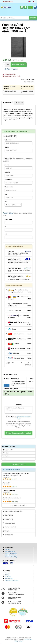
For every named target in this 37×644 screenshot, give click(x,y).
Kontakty (7, 549)
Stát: (6, 202)
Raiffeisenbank (18, 339)
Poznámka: (18, 405)
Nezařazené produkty (11, 557)
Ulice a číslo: (8, 180)
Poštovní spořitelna (18, 334)
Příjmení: (7, 172)
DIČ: (6, 234)
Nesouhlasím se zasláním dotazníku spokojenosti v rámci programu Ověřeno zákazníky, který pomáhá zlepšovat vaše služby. (19, 425)
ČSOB (18, 329)
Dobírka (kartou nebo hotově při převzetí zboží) (18, 291)
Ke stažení (8, 577)
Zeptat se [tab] (19, 103)
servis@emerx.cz (8, 1)
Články (7, 575)
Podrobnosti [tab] (8, 103)
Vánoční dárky (8, 519)
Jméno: (7, 165)
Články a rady (8, 535)
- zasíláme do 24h (13, 511)
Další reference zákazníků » (18, 505)
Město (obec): (9, 187)
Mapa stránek (9, 578)
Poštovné (6, 453)
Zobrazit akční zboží (18, 464)
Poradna (7, 573)
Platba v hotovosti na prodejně (18, 364)
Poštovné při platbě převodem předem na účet (18, 305)
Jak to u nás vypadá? (11, 553)
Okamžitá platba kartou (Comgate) (18, 298)
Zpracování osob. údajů (12, 580)
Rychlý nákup (11, 69)
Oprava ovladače (8, 450)
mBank (18, 344)
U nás (5, 459)
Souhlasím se (18, 418)
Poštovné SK (7, 456)
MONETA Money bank (18, 317)
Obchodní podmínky (11, 555)
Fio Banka (18, 353)
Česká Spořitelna (18, 358)
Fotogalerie (7, 531)
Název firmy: (8, 219)
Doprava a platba (10, 551)
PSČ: (6, 194)
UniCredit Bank (18, 323)
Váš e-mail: (8, 140)
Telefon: (7, 147)
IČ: (5, 227)
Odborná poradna (9, 523)
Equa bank (18, 311)
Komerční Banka (18, 349)
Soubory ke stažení (9, 527)
